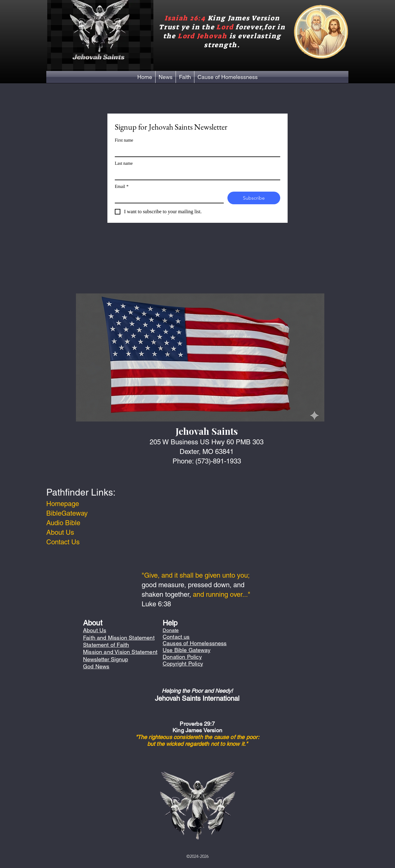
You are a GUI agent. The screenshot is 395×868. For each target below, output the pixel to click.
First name (124, 140)
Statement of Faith (106, 645)
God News (96, 666)
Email (122, 187)
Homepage (63, 504)
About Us (60, 532)
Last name (124, 163)
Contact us (176, 637)
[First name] (196, 151)
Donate (171, 630)
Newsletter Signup (106, 659)
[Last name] (196, 174)
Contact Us (63, 542)
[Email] (167, 197)
